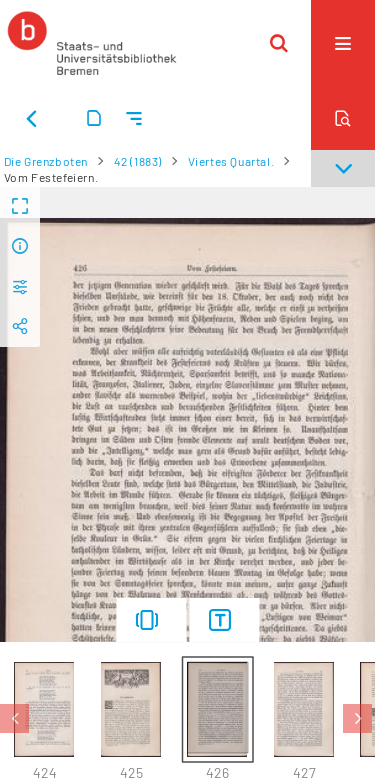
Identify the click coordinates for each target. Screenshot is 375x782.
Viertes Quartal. (231, 161)
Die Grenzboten (46, 161)
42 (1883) (138, 161)
